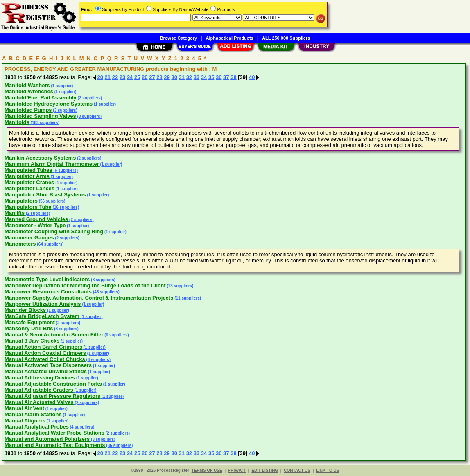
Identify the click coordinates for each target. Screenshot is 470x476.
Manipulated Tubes (28, 170)
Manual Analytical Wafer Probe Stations (54, 433)
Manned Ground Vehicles (36, 219)
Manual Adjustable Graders (39, 390)
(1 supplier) (62, 86)
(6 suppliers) (65, 170)
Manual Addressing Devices (40, 378)
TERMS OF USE (207, 470)
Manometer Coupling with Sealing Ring (54, 231)
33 (197, 77)
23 (122, 77)
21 (108, 77)
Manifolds (17, 122)
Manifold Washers (27, 85)
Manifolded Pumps (28, 110)
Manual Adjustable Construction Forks (53, 384)
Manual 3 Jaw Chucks (32, 341)
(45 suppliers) (106, 292)
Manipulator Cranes (29, 182)
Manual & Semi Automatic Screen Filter (54, 335)
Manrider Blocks (25, 310)
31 (182, 77)
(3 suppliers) (65, 110)
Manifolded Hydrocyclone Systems (49, 104)
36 (219, 77)
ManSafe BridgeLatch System (42, 316)
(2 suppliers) (89, 98)
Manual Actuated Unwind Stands (46, 371)
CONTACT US (297, 470)
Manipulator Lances (29, 188)
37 (226, 77)
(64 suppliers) (50, 244)
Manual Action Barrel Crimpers (43, 347)
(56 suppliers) (52, 201)
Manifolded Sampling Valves (40, 116)
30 (174, 77)
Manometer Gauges (29, 238)
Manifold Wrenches (29, 91)
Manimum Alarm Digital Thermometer (52, 164)
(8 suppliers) (103, 280)
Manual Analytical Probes (37, 427)
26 (145, 77)
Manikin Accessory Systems (40, 158)
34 (204, 77)
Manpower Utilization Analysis (43, 304)
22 (115, 77)
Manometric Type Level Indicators (47, 279)
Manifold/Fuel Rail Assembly (41, 98)
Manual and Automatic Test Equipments (55, 445)
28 (159, 77)
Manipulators (21, 201)
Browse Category (179, 38)
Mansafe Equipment (30, 322)
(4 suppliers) (81, 427)
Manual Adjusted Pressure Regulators (52, 396)
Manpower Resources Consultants (48, 292)
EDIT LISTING (265, 470)
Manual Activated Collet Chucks (45, 359)
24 (130, 77)
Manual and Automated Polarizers (47, 439)
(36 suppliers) (119, 446)
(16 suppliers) (66, 207)
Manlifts (15, 213)
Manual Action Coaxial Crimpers (45, 353)
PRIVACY (237, 470)
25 (137, 77)
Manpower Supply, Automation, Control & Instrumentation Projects (89, 298)
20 (100, 77)
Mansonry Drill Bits (29, 328)
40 (252, 77)
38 (233, 77)
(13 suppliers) (180, 286)
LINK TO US (328, 470)
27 (152, 77)
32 (189, 77)
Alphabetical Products (230, 38)
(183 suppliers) (44, 123)
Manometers (20, 244)
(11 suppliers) (187, 298)
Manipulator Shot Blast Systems (45, 195)
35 (211, 77)
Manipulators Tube (28, 207)
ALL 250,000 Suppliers (286, 38)
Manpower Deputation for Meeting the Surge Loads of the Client (85, 285)
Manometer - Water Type (35, 225)
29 (167, 77)
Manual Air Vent (24, 408)
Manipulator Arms (27, 176)
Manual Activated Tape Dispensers (48, 365)
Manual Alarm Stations (33, 414)
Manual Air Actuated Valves (39, 402)
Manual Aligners (25, 421)
